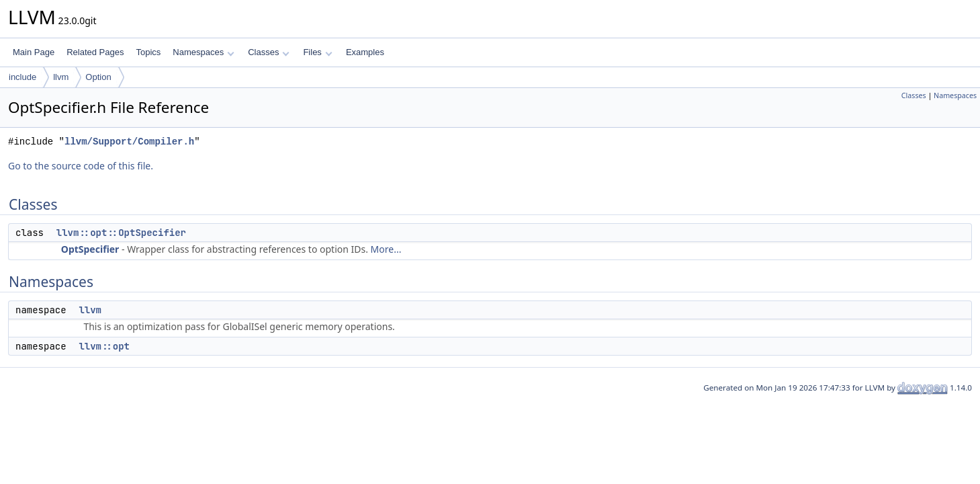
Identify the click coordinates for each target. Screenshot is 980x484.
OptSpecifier (90, 249)
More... (386, 249)
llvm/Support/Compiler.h (129, 142)
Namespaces (203, 52)
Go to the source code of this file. (81, 166)
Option (98, 77)
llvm (61, 77)
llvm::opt (104, 346)
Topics (148, 52)
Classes (269, 52)
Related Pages (95, 52)
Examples (365, 52)
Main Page (34, 52)
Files (317, 52)
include (23, 77)
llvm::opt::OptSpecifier (121, 233)
